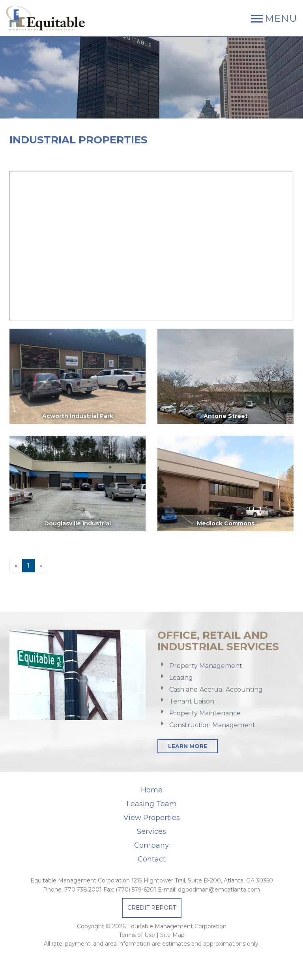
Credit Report (152, 908)
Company (151, 845)
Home (152, 790)
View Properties (152, 818)
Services (151, 831)
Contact (152, 859)
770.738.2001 (83, 890)
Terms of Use (137, 935)
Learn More (188, 746)
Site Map (172, 935)
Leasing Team (152, 804)
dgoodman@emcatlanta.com (219, 890)
